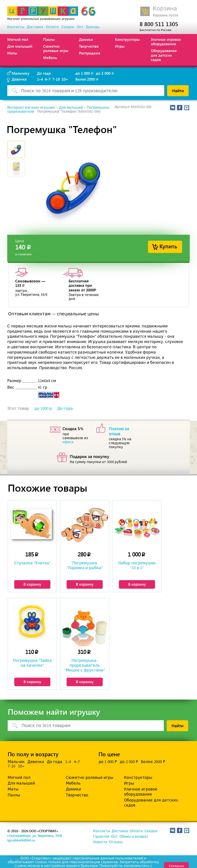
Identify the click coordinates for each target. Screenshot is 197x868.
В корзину (32, 584)
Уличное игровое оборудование (166, 42)
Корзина (165, 8)
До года (44, 73)
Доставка (35, 27)
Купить (168, 246)
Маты (12, 53)
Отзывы (116, 842)
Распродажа (90, 53)
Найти (178, 90)
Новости (100, 842)
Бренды (93, 27)
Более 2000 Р (153, 762)
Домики (86, 39)
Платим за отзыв (119, 431)
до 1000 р (43, 408)
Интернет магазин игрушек (31, 108)
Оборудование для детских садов (164, 55)
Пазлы (49, 39)
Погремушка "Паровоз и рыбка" (85, 565)
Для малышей (20, 46)
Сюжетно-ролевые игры (56, 48)
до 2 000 (105, 73)
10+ (65, 79)
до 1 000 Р (108, 762)
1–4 (40, 79)
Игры (120, 46)
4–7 (48, 79)
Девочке (19, 79)
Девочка (36, 762)
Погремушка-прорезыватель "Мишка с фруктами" (85, 665)
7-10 (56, 79)
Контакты (16, 27)
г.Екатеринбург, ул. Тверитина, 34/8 (35, 836)
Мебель (50, 58)
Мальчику (21, 73)
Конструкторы (127, 39)
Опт (80, 27)
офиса (68, 442)
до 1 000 (85, 73)
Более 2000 (87, 79)
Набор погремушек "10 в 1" (137, 565)
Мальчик (16, 762)
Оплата (52, 27)
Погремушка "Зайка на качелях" (32, 663)
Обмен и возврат (134, 837)
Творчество (89, 46)
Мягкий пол (18, 39)
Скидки (68, 27)
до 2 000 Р (129, 762)
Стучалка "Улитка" (32, 563)
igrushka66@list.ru (21, 840)
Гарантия (101, 837)
